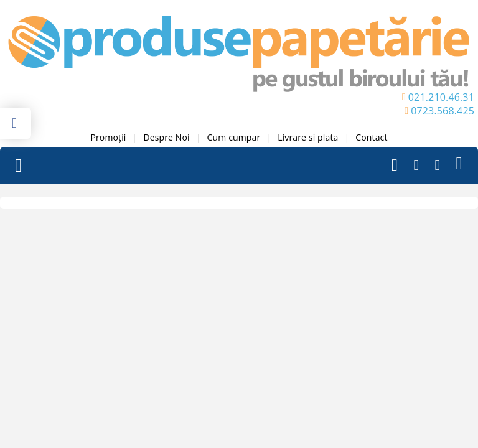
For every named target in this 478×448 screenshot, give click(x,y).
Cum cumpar (234, 137)
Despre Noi (166, 137)
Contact (371, 137)
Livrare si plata (308, 137)
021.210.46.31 (441, 97)
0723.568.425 (443, 111)
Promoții (108, 137)
